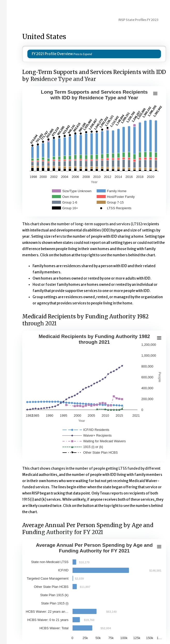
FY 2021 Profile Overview (52, 54)
